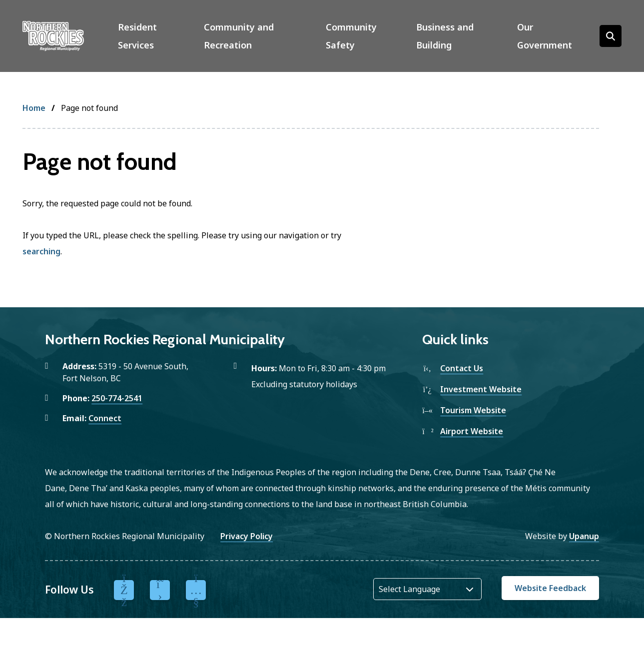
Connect (105, 418)
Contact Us (462, 368)
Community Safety (351, 36)
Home (34, 108)
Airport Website (472, 431)
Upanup (584, 536)
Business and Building (445, 36)
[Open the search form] (611, 36)
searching (41, 251)
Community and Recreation (239, 36)
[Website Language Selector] (427, 589)
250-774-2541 (117, 398)
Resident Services (137, 36)
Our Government (545, 36)
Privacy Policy (247, 536)
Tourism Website (473, 410)
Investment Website (481, 389)
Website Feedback (550, 588)
